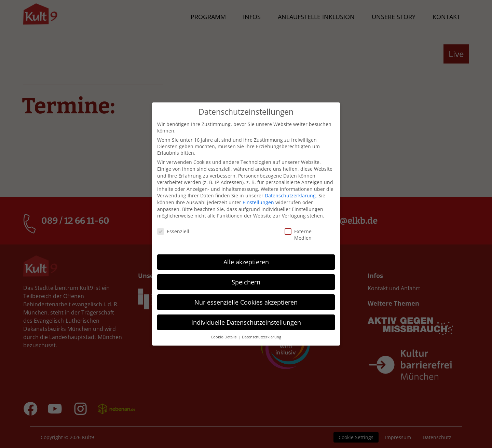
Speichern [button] (246, 277)
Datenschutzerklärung (290, 191)
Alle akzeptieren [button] (246, 257)
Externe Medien (290, 230)
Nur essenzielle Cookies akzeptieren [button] (246, 297)
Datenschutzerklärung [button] (262, 332)
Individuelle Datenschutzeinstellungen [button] (246, 317)
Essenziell (162, 227)
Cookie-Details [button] (224, 332)
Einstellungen (258, 198)
